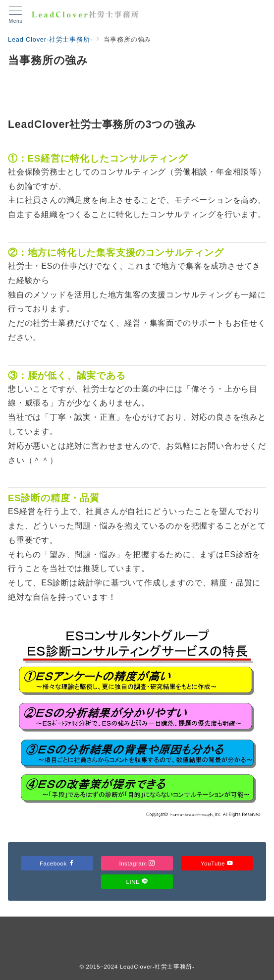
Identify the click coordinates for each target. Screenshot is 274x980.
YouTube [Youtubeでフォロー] (217, 863)
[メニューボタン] (16, 15)
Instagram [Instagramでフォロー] (137, 863)
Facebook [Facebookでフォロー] (57, 863)
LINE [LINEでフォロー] (137, 882)
